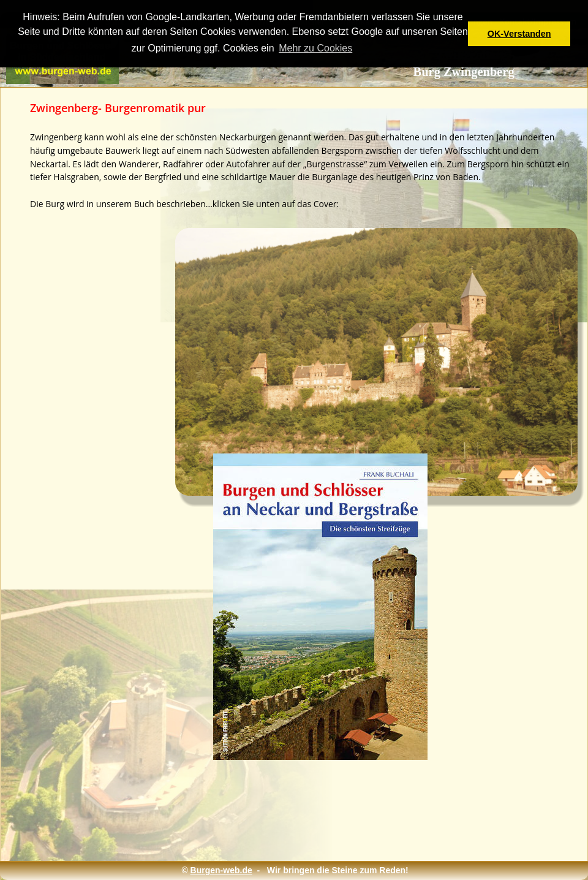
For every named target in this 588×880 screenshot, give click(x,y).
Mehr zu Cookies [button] (315, 48)
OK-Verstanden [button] (519, 34)
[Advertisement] (299, 802)
